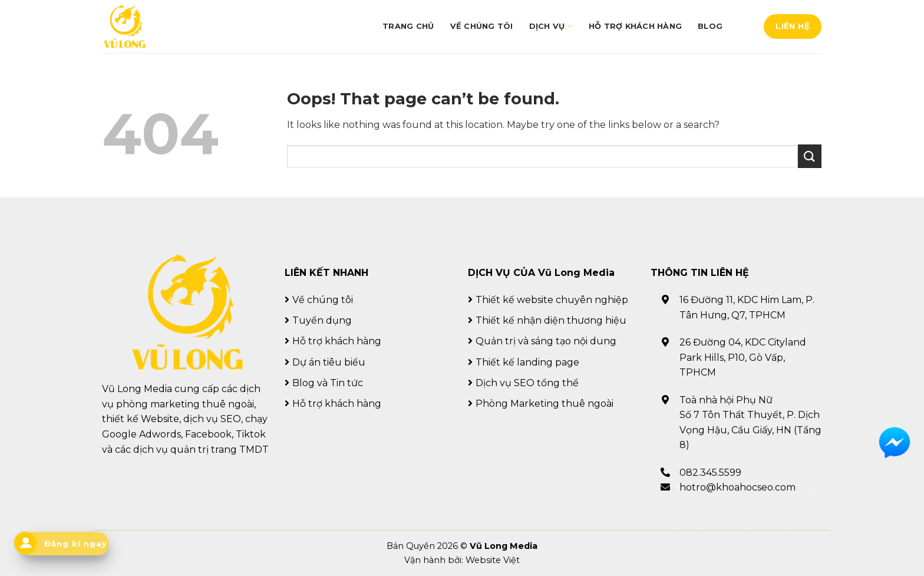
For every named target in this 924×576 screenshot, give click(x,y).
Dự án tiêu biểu (329, 362)
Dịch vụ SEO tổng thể (527, 383)
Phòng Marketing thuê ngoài (544, 404)
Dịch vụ (551, 26)
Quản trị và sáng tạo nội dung (546, 341)
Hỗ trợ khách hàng (635, 26)
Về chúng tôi (482, 26)
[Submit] (810, 156)
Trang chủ (408, 26)
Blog (710, 26)
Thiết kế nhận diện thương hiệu (551, 320)
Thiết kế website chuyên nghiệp (552, 300)
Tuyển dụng (322, 320)
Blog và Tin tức (328, 383)
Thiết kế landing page (527, 362)
